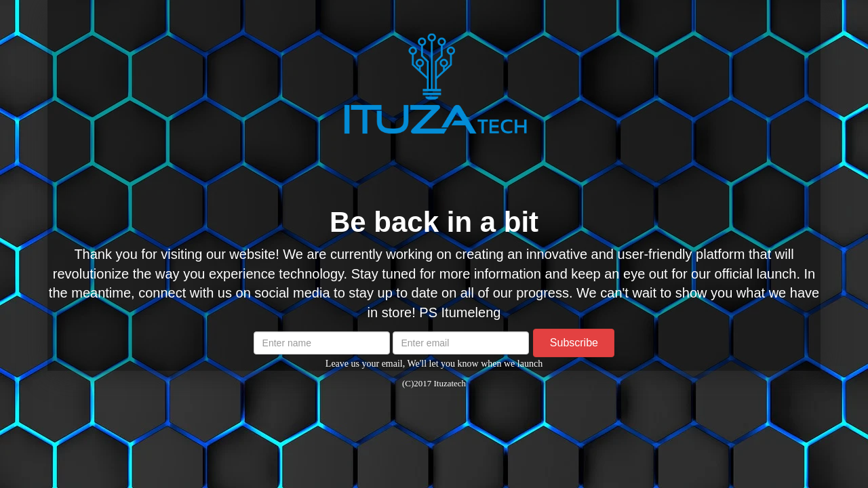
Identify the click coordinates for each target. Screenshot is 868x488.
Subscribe (574, 343)
